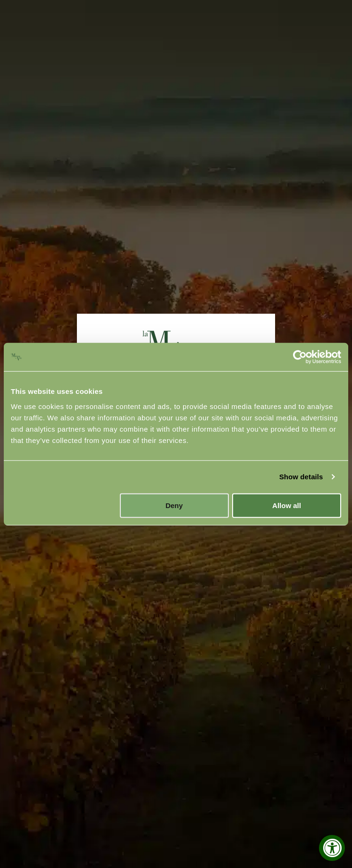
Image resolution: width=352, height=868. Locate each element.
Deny (174, 505)
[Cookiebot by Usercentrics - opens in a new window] (300, 357)
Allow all (287, 505)
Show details (301, 477)
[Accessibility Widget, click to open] (332, 848)
